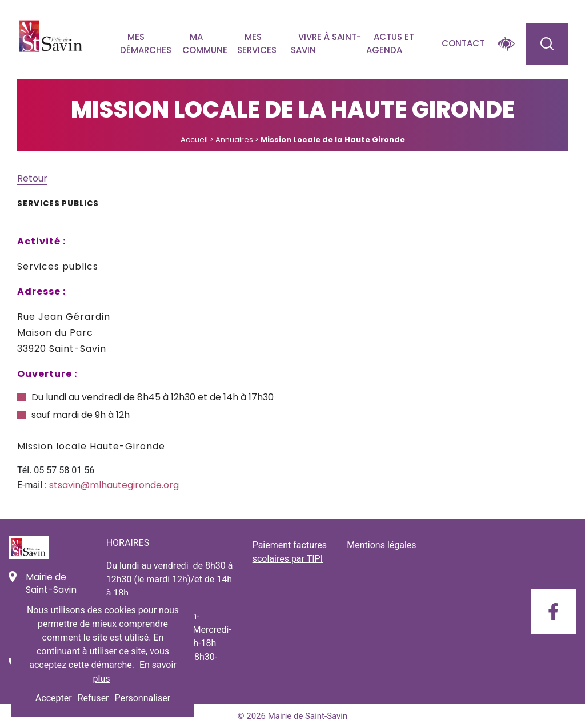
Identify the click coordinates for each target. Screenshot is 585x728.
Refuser (93, 698)
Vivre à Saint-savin (326, 43)
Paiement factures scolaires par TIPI (290, 552)
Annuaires (234, 140)
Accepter (54, 698)
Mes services (257, 43)
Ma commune (205, 43)
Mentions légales (381, 545)
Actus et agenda (390, 43)
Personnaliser (143, 698)
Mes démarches (146, 43)
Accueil (194, 140)
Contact (463, 43)
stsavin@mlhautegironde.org (114, 485)
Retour (32, 178)
